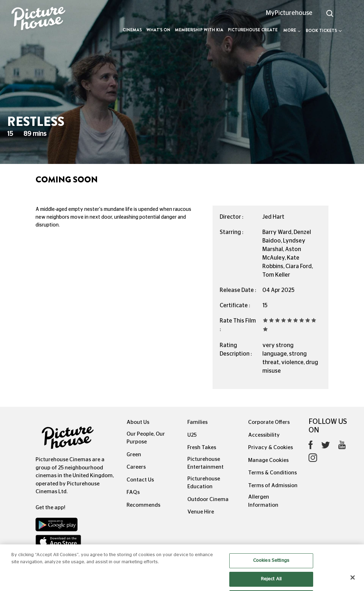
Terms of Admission (273, 486)
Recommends (143, 505)
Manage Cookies (268, 460)
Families (197, 422)
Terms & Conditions (272, 473)
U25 (192, 435)
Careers (136, 467)
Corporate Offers (269, 422)
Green (134, 455)
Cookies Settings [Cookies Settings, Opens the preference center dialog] (271, 567)
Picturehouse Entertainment (205, 463)
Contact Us (140, 480)
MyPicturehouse (289, 13)
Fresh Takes (202, 448)
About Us (138, 422)
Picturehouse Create (253, 30)
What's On (158, 30)
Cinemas (132, 30)
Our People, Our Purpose (146, 438)
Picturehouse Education (204, 483)
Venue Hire (201, 512)
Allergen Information (263, 501)
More (292, 30)
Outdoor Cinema (208, 499)
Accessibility (264, 435)
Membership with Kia (199, 30)
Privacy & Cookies (271, 448)
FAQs (133, 492)
